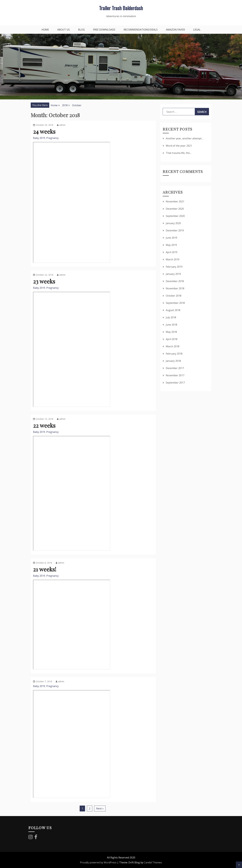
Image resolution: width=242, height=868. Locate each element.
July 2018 (171, 317)
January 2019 (173, 274)
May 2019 (171, 245)
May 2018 (171, 332)
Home (45, 30)
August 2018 (173, 310)
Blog (81, 30)
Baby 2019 (39, 138)
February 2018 (174, 354)
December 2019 (175, 230)
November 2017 (175, 375)
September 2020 (175, 216)
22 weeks (44, 425)
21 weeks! (45, 569)
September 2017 (175, 383)
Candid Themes (153, 862)
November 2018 (175, 288)
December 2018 (175, 281)
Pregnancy (52, 138)
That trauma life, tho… (179, 153)
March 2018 (173, 346)
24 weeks (44, 131)
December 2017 (175, 368)
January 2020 (173, 223)
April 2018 (172, 339)
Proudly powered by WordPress (98, 862)
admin (61, 125)
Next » (100, 808)
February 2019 (174, 267)
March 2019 (173, 259)
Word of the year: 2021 (179, 146)
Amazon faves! (175, 30)
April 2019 (172, 252)
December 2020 (175, 209)
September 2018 (175, 303)
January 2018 (173, 361)
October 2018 (174, 296)
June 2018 (171, 325)
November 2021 (175, 201)
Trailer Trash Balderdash (121, 8)
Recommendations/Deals (141, 30)
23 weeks (44, 281)
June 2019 (171, 238)
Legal (197, 30)
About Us (64, 30)
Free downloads (104, 30)
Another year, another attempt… (185, 138)
